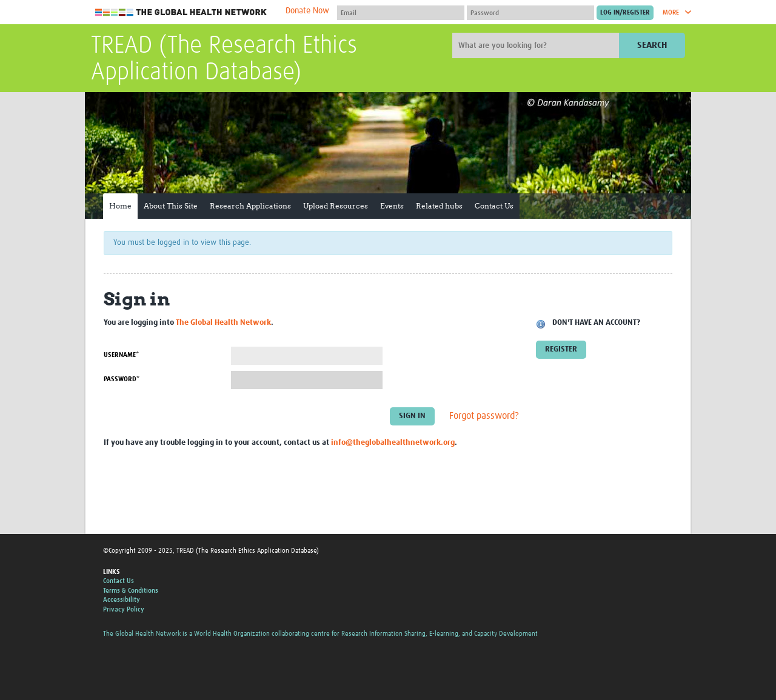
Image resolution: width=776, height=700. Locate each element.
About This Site (171, 206)
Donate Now (307, 11)
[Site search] (537, 45)
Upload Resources (336, 206)
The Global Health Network (181, 12)
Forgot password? (484, 416)
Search (652, 45)
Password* (122, 379)
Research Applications (250, 206)
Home (120, 206)
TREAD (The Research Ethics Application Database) (224, 59)
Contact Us (494, 206)
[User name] (401, 13)
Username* (121, 355)
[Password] (530, 13)
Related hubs (439, 206)
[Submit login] (625, 13)
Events (392, 206)
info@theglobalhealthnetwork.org (393, 443)
